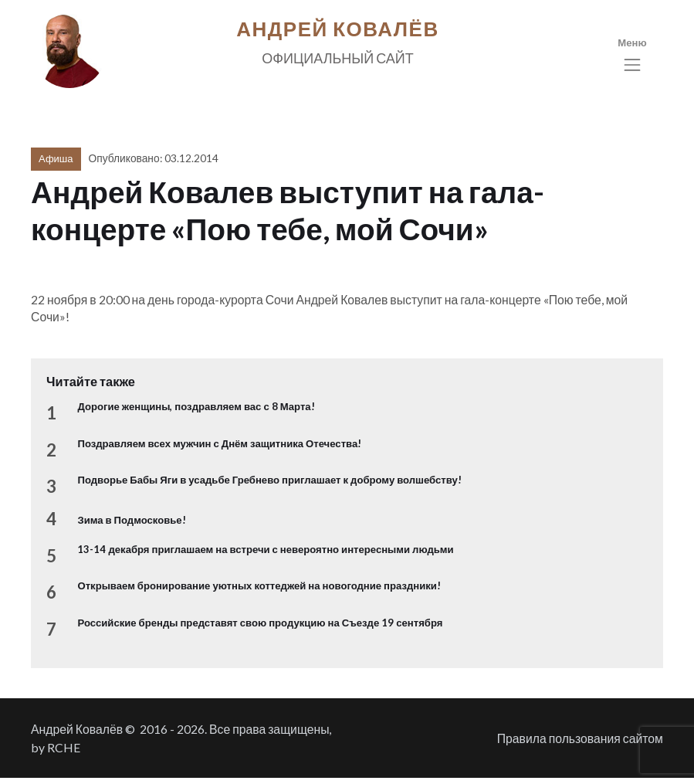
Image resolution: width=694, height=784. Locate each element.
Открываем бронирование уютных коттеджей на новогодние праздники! (259, 592)
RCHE (64, 753)
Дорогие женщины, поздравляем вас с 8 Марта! (196, 412)
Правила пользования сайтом (580, 744)
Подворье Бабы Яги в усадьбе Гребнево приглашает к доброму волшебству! (269, 486)
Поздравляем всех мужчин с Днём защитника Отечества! (219, 449)
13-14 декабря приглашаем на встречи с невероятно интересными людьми (265, 555)
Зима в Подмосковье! (131, 526)
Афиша (56, 165)
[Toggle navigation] (632, 58)
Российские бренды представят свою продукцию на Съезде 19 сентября (260, 628)
